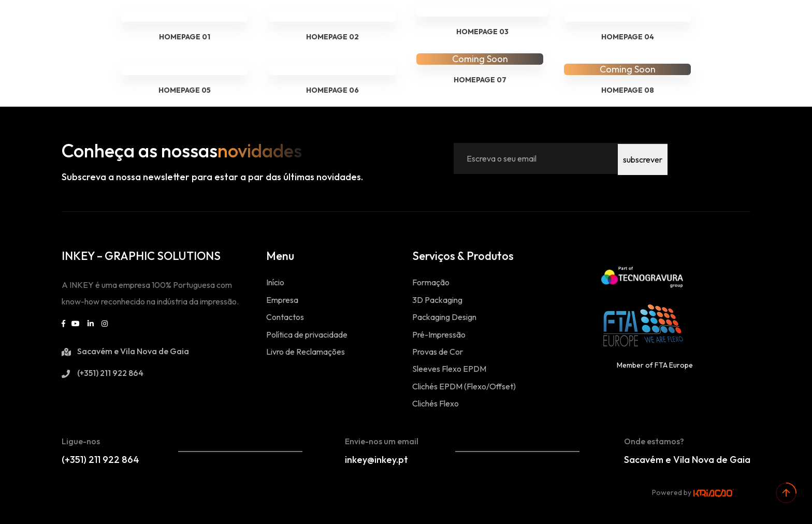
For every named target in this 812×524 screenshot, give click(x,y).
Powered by (693, 492)
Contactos (285, 317)
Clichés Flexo (436, 403)
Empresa (282, 300)
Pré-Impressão (439, 334)
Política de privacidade (307, 334)
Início (275, 282)
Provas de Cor (438, 352)
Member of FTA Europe (655, 365)
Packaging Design (444, 317)
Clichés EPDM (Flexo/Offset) (464, 386)
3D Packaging (437, 300)
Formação (431, 282)
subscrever (643, 158)
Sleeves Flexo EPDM (449, 369)
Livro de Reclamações (306, 352)
